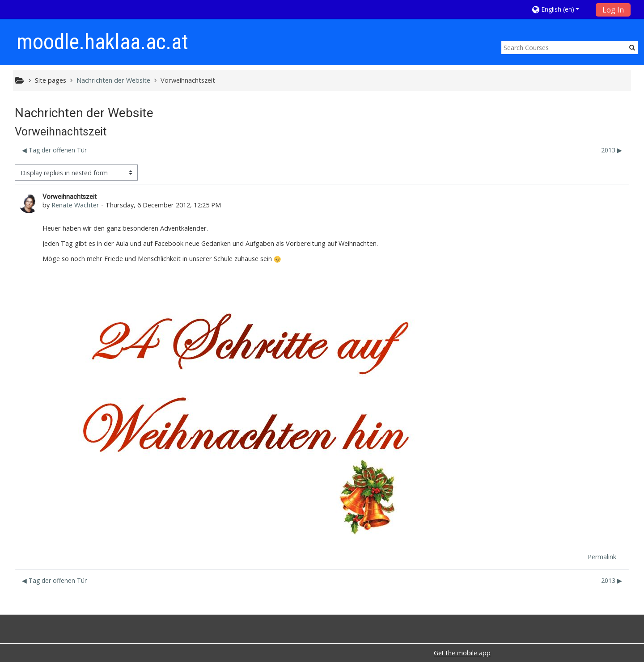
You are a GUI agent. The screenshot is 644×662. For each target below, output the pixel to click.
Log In (613, 10)
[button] (561, 9)
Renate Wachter (75, 205)
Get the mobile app (462, 653)
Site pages (51, 80)
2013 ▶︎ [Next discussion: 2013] (612, 150)
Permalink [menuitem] (602, 557)
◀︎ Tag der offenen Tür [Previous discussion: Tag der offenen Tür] (54, 150)
